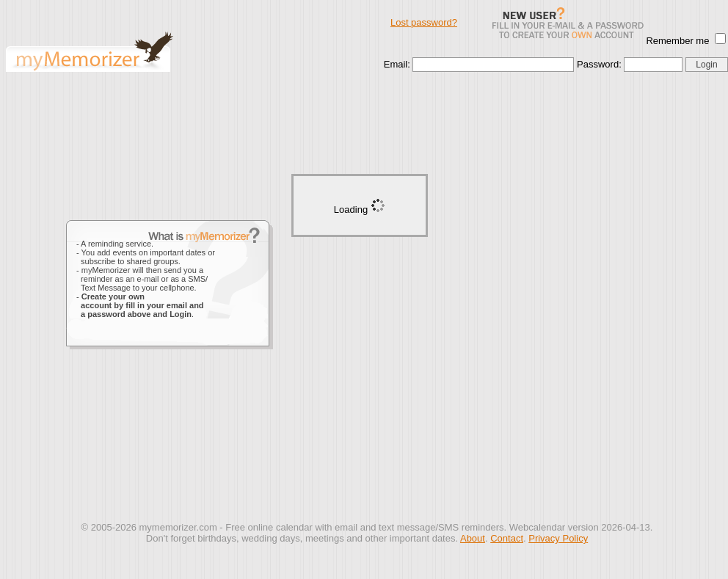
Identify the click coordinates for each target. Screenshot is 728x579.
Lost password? (424, 22)
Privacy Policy (558, 538)
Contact (507, 538)
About (473, 538)
